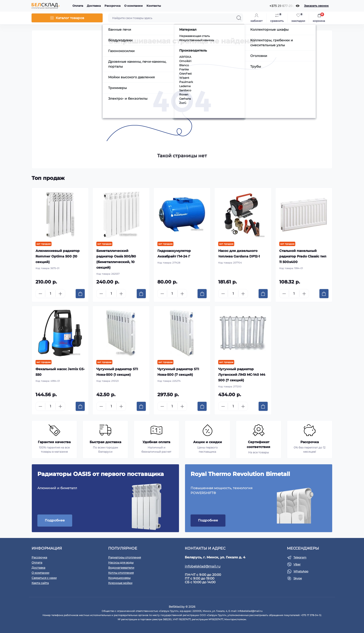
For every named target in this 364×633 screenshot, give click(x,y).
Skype (298, 578)
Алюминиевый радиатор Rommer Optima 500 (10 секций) (58, 256)
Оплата (78, 6)
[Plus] (60, 294)
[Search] (239, 18)
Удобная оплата (156, 442)
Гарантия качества (54, 442)
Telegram (300, 557)
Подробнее (55, 520)
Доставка (94, 6)
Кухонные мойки (120, 583)
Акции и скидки (208, 442)
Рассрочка (112, 6)
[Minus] (40, 294)
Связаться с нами (44, 578)
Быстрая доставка (105, 442)
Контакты (154, 6)
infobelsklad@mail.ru (203, 566)
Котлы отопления (121, 573)
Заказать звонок (316, 6)
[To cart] (80, 294)
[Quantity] (50, 294)
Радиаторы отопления (125, 557)
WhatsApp (301, 571)
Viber (297, 564)
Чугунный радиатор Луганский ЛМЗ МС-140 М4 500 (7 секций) (242, 375)
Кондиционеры (119, 578)
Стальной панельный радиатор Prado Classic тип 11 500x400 (303, 256)
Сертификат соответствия (258, 444)
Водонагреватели (121, 568)
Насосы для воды (121, 562)
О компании (133, 6)
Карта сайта (40, 583)
